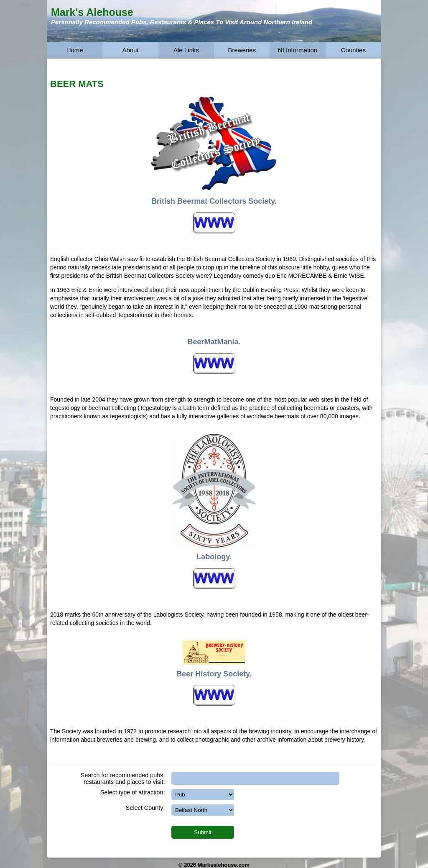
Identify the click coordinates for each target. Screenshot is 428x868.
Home (75, 50)
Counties (353, 50)
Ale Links (186, 50)
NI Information (298, 50)
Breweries (242, 50)
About (130, 50)
